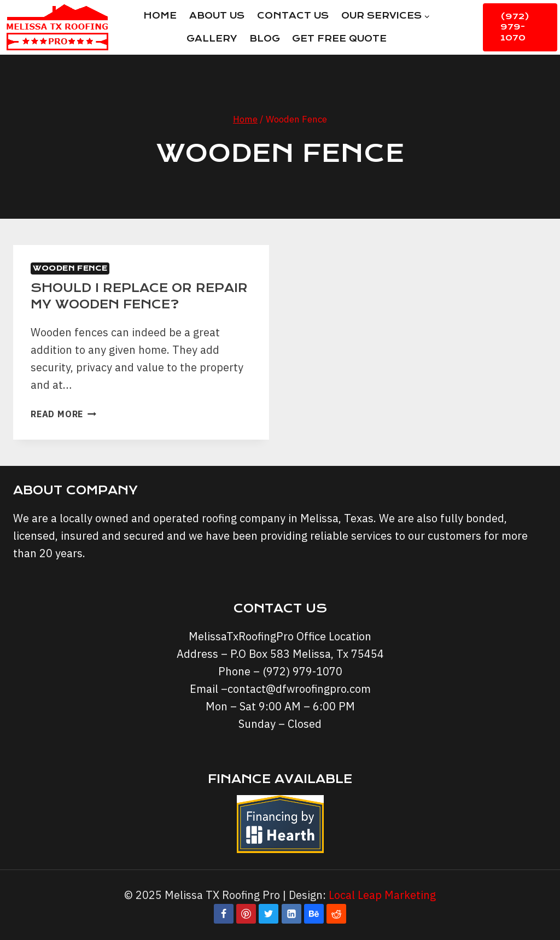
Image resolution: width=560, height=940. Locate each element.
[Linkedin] (291, 914)
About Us (217, 16)
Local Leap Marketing (382, 895)
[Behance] (314, 914)
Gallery (212, 39)
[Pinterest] (246, 914)
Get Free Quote (339, 39)
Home (160, 16)
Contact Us (293, 16)
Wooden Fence (70, 268)
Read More (63, 414)
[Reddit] (336, 914)
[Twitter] (269, 914)
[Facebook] (224, 914)
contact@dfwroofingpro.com (299, 689)
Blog (265, 39)
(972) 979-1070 (515, 27)
